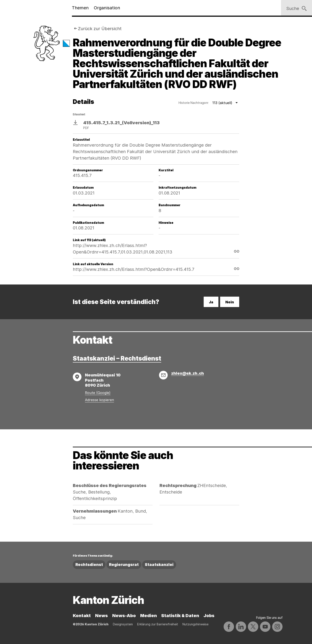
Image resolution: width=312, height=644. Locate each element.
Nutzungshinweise (195, 624)
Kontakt (82, 616)
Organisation (107, 8)
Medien (149, 616)
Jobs (209, 616)
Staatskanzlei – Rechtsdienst (117, 358)
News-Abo (124, 616)
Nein (230, 302)
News (102, 616)
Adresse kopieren (99, 400)
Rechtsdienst (89, 565)
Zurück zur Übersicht (100, 29)
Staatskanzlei (159, 565)
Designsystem (123, 624)
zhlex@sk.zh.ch (188, 373)
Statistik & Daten (180, 616)
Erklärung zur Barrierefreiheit (158, 624)
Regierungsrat (124, 565)
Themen (80, 8)
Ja (211, 302)
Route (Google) (98, 393)
